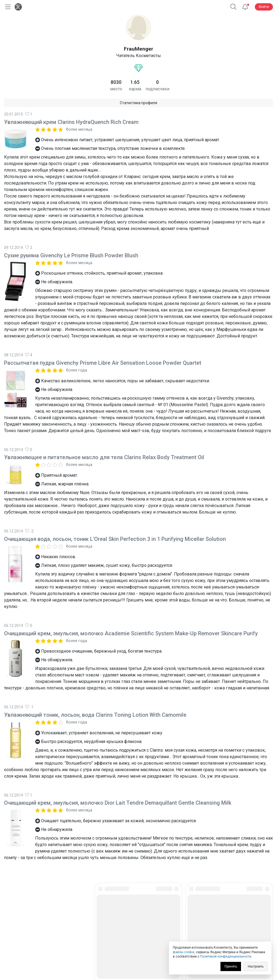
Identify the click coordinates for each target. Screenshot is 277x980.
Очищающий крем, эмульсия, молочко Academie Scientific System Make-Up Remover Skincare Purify (131, 633)
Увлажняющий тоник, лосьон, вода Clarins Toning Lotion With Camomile (95, 715)
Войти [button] (264, 7)
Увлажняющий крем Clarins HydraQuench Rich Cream (71, 122)
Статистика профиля (138, 103)
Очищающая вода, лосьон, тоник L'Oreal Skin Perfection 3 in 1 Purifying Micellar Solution (115, 539)
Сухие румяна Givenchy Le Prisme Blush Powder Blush (71, 255)
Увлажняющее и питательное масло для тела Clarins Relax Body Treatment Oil (104, 457)
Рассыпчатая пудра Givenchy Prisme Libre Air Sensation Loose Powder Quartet (103, 363)
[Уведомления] (245, 7)
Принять (231, 966)
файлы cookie (184, 952)
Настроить (256, 966)
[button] (233, 7)
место (116, 89)
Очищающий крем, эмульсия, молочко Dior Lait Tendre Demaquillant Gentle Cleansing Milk (118, 803)
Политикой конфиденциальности (226, 956)
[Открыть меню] (7, 7)
